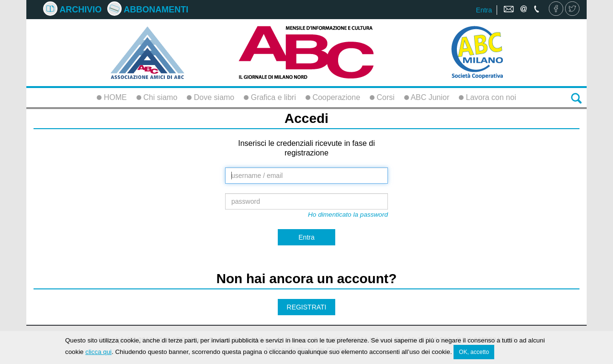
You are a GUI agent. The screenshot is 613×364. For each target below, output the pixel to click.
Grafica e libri (270, 97)
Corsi (382, 97)
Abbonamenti (148, 10)
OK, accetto (474, 353)
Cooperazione (333, 97)
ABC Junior (427, 97)
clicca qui (98, 352)
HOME (112, 97)
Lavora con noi (487, 97)
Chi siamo (157, 97)
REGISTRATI (307, 307)
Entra (484, 10)
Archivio (72, 10)
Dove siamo (210, 97)
